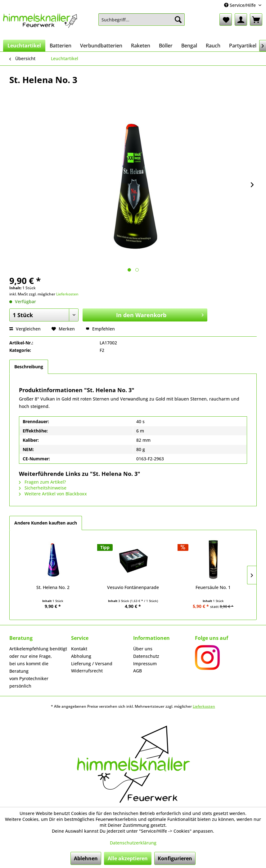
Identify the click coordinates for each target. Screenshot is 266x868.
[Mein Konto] (241, 20)
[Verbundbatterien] (101, 46)
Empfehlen (100, 329)
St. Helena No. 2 (53, 587)
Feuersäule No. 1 (213, 587)
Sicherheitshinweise (43, 488)
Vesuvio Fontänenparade (133, 587)
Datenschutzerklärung (133, 843)
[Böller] (166, 46)
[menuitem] (142, 20)
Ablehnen (86, 858)
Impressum (145, 664)
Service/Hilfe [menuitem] (241, 5)
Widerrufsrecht (87, 671)
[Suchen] (178, 20)
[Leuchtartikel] (24, 46)
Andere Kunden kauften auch (46, 523)
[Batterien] (61, 46)
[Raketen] (141, 46)
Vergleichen (25, 329)
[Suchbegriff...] (142, 20)
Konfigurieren (175, 858)
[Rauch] (213, 46)
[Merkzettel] (226, 20)
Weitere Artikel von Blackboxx (53, 494)
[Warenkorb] (256, 20)
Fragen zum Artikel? (42, 482)
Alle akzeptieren (128, 858)
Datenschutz (146, 656)
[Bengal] (189, 46)
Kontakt (79, 649)
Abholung (81, 656)
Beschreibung (29, 367)
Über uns (143, 649)
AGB (138, 671)
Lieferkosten (67, 294)
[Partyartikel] (243, 46)
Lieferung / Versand (92, 664)
